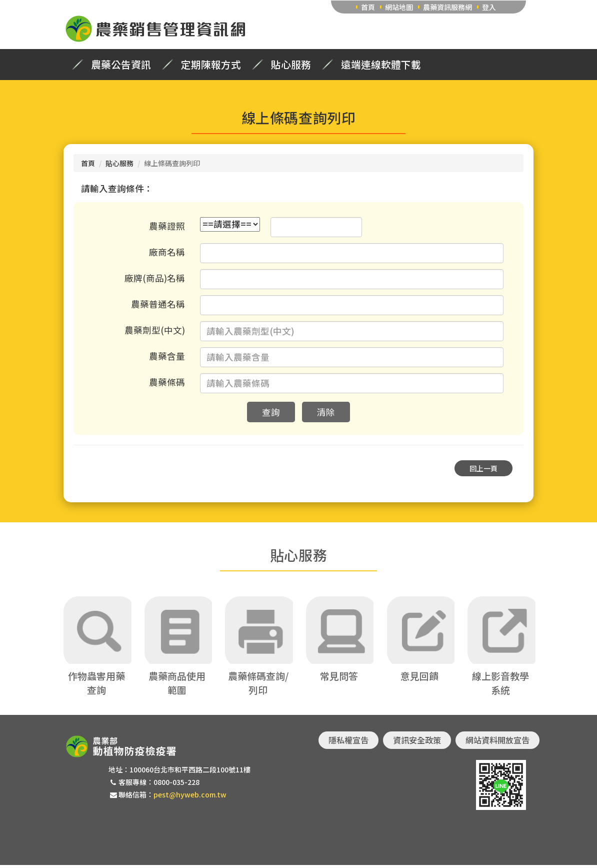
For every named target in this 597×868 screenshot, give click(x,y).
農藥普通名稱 (158, 304)
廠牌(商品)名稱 (155, 278)
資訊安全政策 (417, 743)
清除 (326, 412)
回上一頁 (483, 468)
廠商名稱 (167, 252)
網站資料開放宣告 (497, 743)
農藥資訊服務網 (447, 7)
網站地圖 (399, 7)
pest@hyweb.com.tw (190, 798)
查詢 (271, 412)
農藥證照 (167, 226)
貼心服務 (291, 65)
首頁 (368, 7)
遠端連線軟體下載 (381, 65)
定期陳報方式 (211, 65)
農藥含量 (167, 356)
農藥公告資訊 (121, 65)
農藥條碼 (167, 382)
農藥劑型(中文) (155, 330)
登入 (489, 7)
